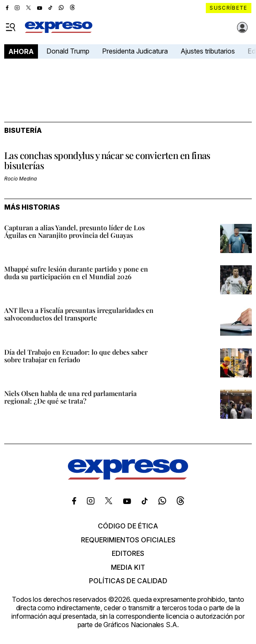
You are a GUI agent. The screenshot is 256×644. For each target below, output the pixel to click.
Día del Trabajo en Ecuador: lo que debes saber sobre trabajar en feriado (76, 356)
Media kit (128, 567)
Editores (128, 553)
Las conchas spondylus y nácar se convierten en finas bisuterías (107, 160)
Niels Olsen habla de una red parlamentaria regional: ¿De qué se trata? (70, 397)
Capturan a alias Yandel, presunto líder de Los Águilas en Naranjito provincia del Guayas (74, 231)
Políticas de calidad (128, 581)
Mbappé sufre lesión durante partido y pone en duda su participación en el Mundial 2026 (76, 273)
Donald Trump (68, 51)
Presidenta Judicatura (135, 51)
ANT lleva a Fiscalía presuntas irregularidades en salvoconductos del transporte (79, 314)
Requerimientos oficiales (128, 540)
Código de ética (128, 526)
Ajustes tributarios (208, 51)
